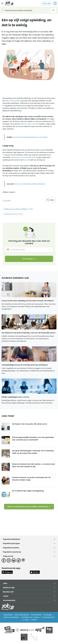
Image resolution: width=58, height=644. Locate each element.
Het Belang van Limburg (30, 617)
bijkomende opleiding (13, 101)
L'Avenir (34, 620)
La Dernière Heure (48, 617)
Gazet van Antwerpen (11, 617)
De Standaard (36, 615)
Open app (47, 3)
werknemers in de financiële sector (24, 157)
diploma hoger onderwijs (30, 124)
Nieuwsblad (8, 615)
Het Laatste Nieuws (22, 615)
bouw (25, 160)
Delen (50, 200)
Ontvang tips (28, 259)
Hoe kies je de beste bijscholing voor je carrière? (30, 137)
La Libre (26, 620)
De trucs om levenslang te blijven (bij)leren (30, 184)
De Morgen (48, 615)
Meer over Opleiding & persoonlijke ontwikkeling (28, 507)
